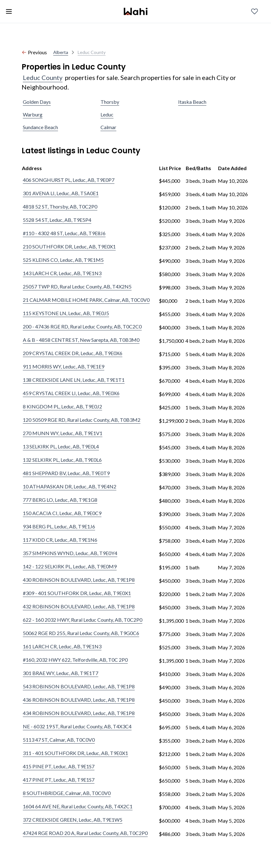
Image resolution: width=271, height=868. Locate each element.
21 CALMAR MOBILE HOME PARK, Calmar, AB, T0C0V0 (86, 300)
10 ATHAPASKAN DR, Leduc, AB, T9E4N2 (70, 486)
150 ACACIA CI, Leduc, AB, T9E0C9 (62, 513)
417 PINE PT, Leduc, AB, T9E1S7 (59, 780)
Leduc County (43, 77)
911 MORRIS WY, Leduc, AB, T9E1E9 (64, 366)
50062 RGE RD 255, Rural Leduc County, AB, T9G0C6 (81, 633)
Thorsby (110, 102)
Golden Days (37, 102)
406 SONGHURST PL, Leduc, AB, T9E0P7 (69, 180)
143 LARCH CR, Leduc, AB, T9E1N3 (62, 273)
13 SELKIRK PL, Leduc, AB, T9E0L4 (61, 446)
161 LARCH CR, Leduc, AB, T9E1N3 (62, 646)
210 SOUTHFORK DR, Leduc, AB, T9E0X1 (69, 246)
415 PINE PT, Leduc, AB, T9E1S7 (59, 766)
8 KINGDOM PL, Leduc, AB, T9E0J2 (62, 406)
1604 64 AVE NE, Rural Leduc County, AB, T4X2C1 (78, 806)
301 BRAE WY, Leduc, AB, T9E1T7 (61, 673)
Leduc (107, 114)
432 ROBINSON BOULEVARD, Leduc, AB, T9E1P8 (79, 606)
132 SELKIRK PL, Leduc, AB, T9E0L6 (62, 460)
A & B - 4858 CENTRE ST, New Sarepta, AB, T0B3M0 (81, 340)
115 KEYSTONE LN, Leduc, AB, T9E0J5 (66, 313)
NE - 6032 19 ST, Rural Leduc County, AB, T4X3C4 (77, 726)
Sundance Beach (40, 127)
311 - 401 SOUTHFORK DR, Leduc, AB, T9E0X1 (75, 753)
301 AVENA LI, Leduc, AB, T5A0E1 (61, 193)
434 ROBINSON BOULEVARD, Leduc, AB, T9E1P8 (79, 713)
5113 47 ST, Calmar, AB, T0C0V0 (59, 740)
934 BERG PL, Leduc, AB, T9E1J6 (59, 526)
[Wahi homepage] (136, 11)
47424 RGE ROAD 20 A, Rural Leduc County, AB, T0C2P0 (85, 833)
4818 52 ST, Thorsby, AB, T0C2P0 (60, 206)
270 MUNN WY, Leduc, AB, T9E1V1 (63, 433)
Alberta (61, 52)
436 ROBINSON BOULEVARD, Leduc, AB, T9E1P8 (79, 700)
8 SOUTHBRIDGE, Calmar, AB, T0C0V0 (67, 793)
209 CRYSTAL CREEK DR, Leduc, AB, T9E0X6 (73, 353)
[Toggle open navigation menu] (9, 11)
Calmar (108, 127)
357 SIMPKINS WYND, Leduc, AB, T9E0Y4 (70, 553)
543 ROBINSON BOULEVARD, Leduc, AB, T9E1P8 (79, 686)
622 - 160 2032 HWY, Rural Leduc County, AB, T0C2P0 (83, 620)
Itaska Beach (192, 102)
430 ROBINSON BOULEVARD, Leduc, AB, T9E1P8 (79, 580)
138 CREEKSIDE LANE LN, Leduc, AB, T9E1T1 (74, 380)
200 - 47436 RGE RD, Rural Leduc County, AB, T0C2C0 (82, 326)
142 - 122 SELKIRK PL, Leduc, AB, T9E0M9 (70, 566)
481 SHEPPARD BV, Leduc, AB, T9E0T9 (66, 473)
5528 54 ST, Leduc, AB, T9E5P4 (57, 220)
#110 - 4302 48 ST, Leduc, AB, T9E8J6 (64, 233)
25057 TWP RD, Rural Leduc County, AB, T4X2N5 (77, 286)
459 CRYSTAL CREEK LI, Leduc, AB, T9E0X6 (71, 393)
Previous (34, 52)
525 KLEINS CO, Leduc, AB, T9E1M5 (63, 260)
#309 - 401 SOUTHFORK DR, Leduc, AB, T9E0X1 (77, 593)
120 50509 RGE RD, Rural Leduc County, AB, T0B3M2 (82, 420)
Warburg (33, 114)
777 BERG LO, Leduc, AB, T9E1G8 (60, 500)
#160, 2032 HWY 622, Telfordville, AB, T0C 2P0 (75, 660)
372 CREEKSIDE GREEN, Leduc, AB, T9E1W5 (73, 820)
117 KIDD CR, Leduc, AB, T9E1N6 (60, 540)
